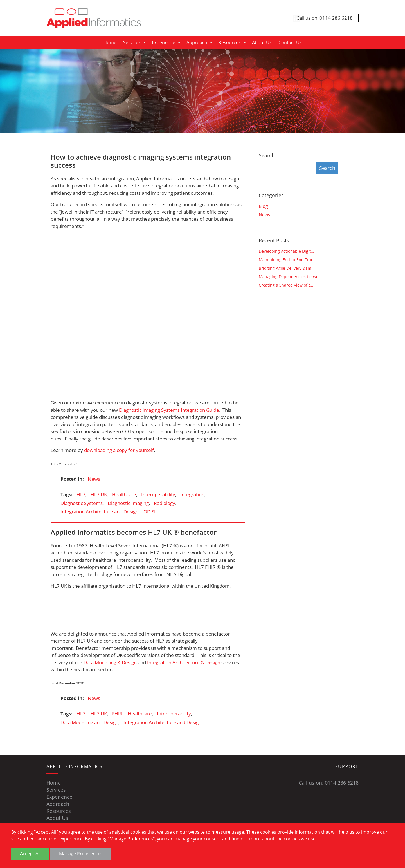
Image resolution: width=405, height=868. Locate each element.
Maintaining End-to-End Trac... (288, 260)
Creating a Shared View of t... (286, 285)
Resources (230, 43)
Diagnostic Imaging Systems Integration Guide (169, 410)
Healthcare (124, 495)
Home (110, 43)
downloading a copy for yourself (119, 450)
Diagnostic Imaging (128, 503)
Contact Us (290, 43)
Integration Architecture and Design (99, 512)
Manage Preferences (81, 854)
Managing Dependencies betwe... (290, 277)
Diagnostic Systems (82, 503)
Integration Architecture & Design (184, 662)
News (94, 479)
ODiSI (149, 512)
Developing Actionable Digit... (286, 251)
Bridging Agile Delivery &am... (287, 268)
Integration (192, 495)
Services (132, 43)
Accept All (30, 854)
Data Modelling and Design (89, 722)
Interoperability (158, 495)
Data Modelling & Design (110, 662)
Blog (263, 207)
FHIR (117, 714)
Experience (164, 43)
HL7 (81, 495)
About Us (262, 43)
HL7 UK (99, 495)
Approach (197, 43)
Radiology (165, 503)
